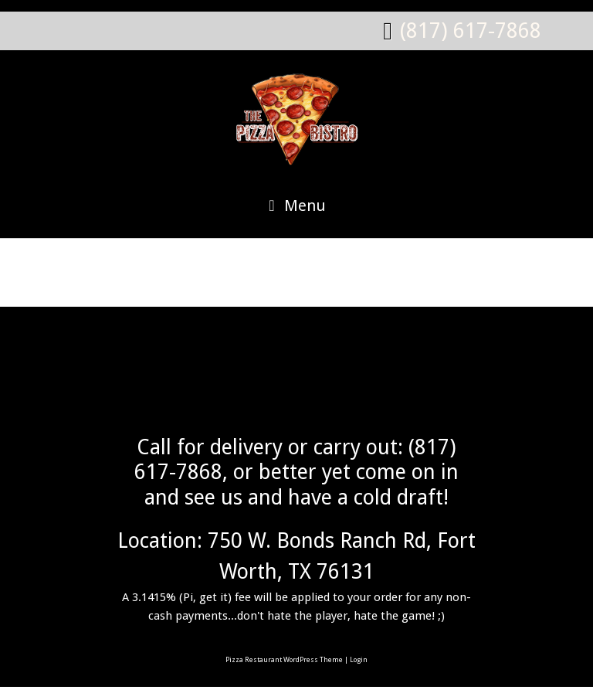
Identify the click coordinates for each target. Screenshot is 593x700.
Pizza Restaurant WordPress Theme (284, 660)
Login (359, 660)
